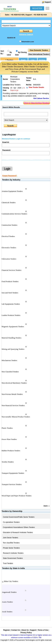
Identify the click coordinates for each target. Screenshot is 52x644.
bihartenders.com (28, 42)
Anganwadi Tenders (9, 592)
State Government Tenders (13, 558)
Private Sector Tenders (11, 548)
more (46, 506)
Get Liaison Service (41, 98)
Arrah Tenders (7, 612)
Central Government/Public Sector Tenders (19, 517)
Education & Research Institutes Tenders (18, 532)
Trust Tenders (8, 563)
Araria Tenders (7, 602)
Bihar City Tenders (11, 581)
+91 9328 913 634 (40, 15)
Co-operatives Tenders (11, 522)
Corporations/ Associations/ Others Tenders (19, 527)
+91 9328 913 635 (17, 15)
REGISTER (37, 8)
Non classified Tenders (11, 543)
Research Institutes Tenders (13, 553)
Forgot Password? (10, 176)
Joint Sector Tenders (11, 538)
